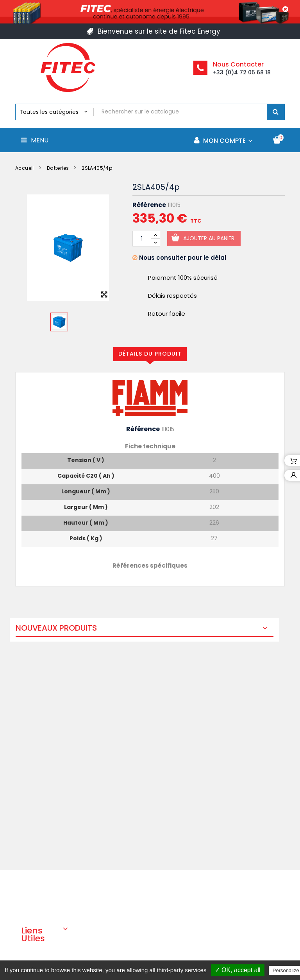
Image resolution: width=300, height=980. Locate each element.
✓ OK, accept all (238, 970)
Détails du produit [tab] (150, 354)
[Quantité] (142, 239)
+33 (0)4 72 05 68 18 (242, 72)
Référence (149, 205)
